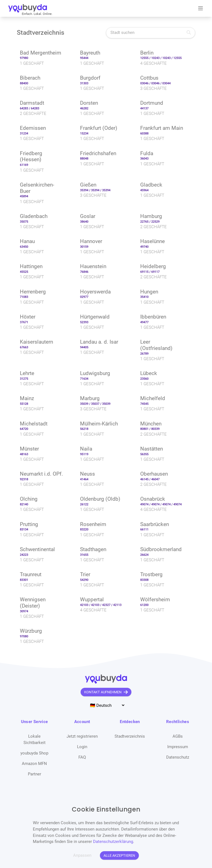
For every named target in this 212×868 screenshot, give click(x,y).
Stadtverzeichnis (130, 736)
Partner (35, 774)
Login (82, 747)
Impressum (178, 747)
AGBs (178, 736)
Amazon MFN (34, 764)
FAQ (82, 757)
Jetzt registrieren (82, 736)
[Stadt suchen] (151, 33)
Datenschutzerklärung (113, 842)
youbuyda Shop (34, 753)
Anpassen (82, 855)
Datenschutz (178, 757)
